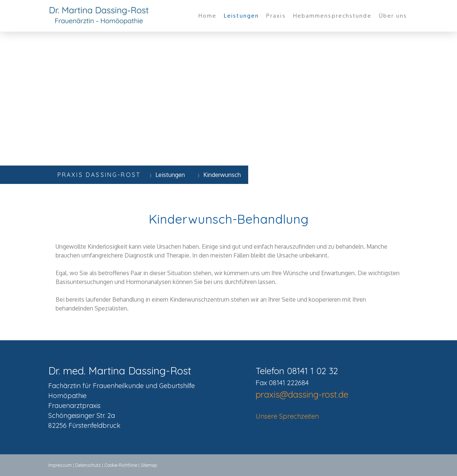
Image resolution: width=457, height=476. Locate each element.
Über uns (393, 16)
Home (208, 16)
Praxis (276, 16)
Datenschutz (88, 465)
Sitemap (149, 465)
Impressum (60, 465)
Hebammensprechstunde (332, 16)
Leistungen (241, 16)
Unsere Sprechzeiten (287, 416)
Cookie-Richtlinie (121, 465)
